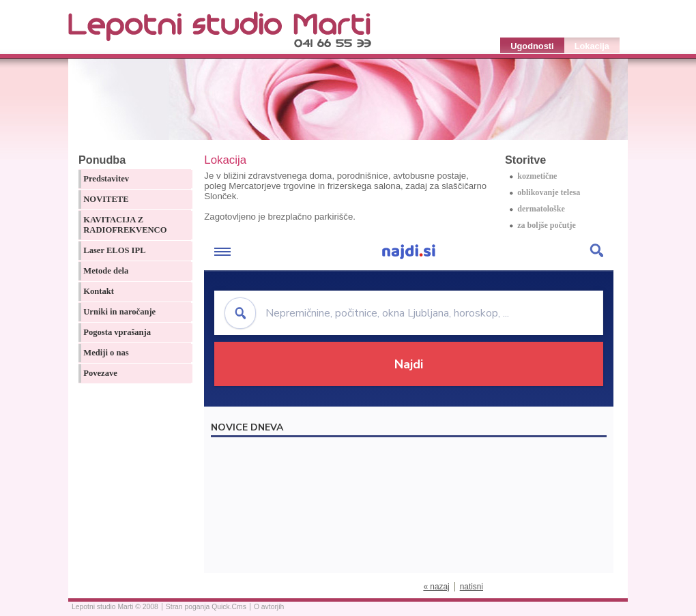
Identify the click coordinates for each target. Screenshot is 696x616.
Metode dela (106, 271)
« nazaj (436, 587)
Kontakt (99, 291)
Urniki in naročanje (119, 312)
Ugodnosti (532, 46)
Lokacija (592, 46)
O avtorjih (269, 607)
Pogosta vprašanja (117, 332)
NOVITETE (106, 199)
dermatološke (541, 209)
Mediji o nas (106, 353)
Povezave (100, 373)
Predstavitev (106, 179)
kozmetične (537, 176)
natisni (472, 587)
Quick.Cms (229, 607)
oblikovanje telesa (549, 192)
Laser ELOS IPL (114, 250)
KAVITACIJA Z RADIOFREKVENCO (125, 225)
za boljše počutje (547, 225)
